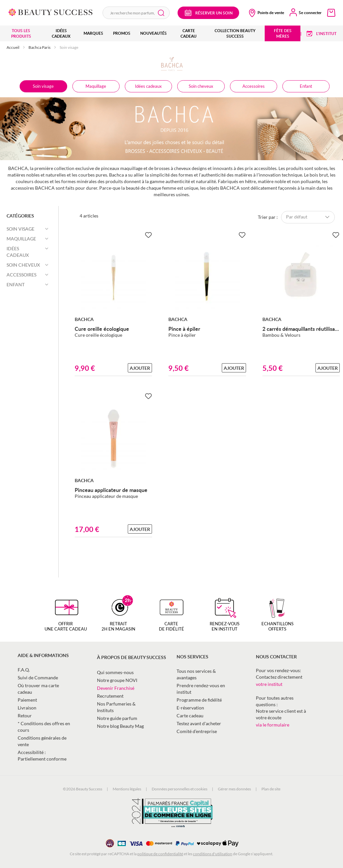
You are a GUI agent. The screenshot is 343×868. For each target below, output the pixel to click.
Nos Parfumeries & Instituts (116, 707)
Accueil (13, 47)
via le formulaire (273, 725)
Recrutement (110, 696)
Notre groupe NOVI (117, 680)
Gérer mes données (234, 789)
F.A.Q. (24, 670)
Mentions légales (127, 789)
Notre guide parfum (117, 718)
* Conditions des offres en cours (44, 727)
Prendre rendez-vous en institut (201, 689)
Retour (25, 716)
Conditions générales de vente (42, 741)
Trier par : (268, 217)
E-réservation (190, 708)
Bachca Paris (40, 47)
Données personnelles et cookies (180, 789)
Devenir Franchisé (116, 688)
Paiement (27, 700)
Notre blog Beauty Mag (120, 726)
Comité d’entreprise (197, 731)
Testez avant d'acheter (199, 723)
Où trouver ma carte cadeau (38, 689)
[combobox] (136, 13)
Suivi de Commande (38, 678)
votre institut (269, 684)
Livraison (27, 708)
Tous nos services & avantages (196, 674)
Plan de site (271, 789)
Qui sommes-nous (115, 672)
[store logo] (51, 12)
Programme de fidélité (199, 700)
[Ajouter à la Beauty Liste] (148, 235)
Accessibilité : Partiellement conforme (42, 755)
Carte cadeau (190, 716)
